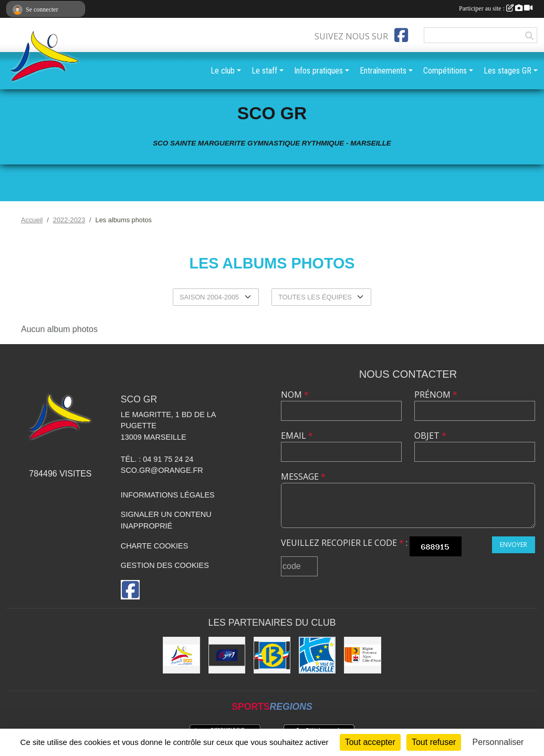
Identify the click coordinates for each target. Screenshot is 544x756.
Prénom (436, 395)
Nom (295, 395)
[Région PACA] (362, 655)
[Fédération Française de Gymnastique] (227, 655)
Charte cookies (154, 546)
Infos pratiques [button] (318, 71)
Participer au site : (496, 8)
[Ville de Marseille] (317, 655)
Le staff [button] (264, 71)
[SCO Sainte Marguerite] (181, 655)
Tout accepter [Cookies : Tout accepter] (370, 742)
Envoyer (514, 545)
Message (303, 477)
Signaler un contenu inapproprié (166, 520)
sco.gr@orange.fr (162, 470)
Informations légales (168, 495)
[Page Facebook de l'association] (401, 35)
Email (297, 436)
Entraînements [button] (383, 71)
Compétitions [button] (445, 71)
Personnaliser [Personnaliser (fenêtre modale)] (498, 742)
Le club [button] (223, 71)
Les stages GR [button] (508, 71)
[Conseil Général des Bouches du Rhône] (272, 655)
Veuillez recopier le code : (344, 543)
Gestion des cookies (165, 565)
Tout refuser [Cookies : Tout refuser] (434, 742)
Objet (430, 436)
